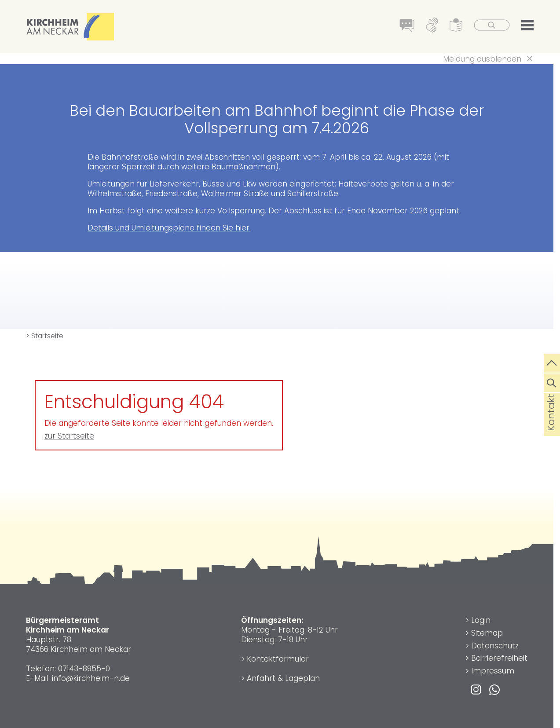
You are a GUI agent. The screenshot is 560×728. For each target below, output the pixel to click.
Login (481, 620)
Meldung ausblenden (482, 59)
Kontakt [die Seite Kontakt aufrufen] (551, 426)
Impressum (493, 671)
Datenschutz (495, 646)
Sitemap (487, 633)
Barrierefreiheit (499, 658)
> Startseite (45, 336)
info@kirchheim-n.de (91, 678)
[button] (527, 27)
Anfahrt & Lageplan (283, 678)
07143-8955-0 (84, 669)
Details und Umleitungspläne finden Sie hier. (169, 228)
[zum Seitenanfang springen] (552, 362)
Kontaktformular (278, 659)
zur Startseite (69, 436)
